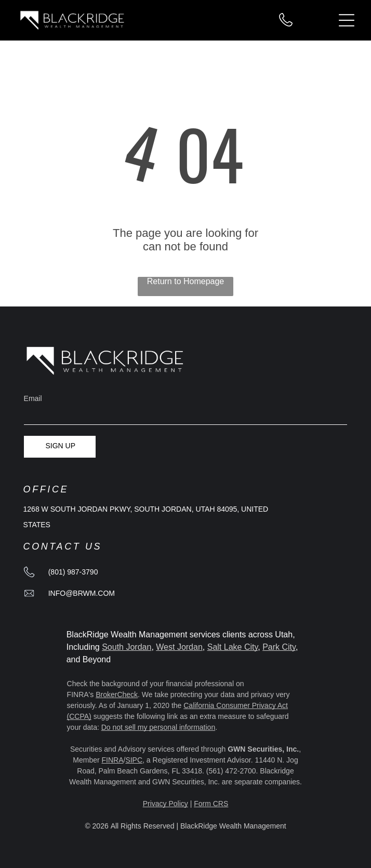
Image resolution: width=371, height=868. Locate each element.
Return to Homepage (186, 281)
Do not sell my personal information (158, 727)
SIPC (134, 760)
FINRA (113, 760)
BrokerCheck (117, 695)
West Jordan (179, 647)
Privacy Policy (165, 804)
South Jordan (127, 647)
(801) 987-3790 (73, 572)
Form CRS (211, 804)
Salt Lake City (233, 647)
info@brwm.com (82, 593)
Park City (279, 647)
